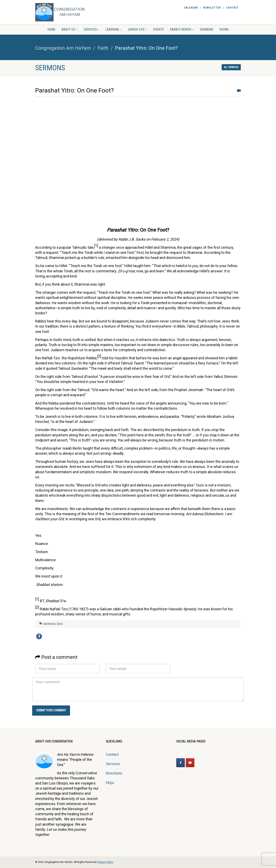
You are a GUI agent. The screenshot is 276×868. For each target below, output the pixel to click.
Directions (114, 773)
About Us (70, 29)
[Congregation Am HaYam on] (199, 763)
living (60, 624)
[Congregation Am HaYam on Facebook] (181, 763)
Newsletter (212, 8)
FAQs (110, 783)
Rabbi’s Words (182, 29)
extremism (49, 624)
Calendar (191, 8)
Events (158, 29)
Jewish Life (137, 29)
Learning (113, 29)
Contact (232, 8)
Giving (224, 29)
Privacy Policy (106, 862)
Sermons (207, 29)
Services (91, 29)
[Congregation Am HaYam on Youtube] (190, 763)
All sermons (231, 67)
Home (51, 29)
